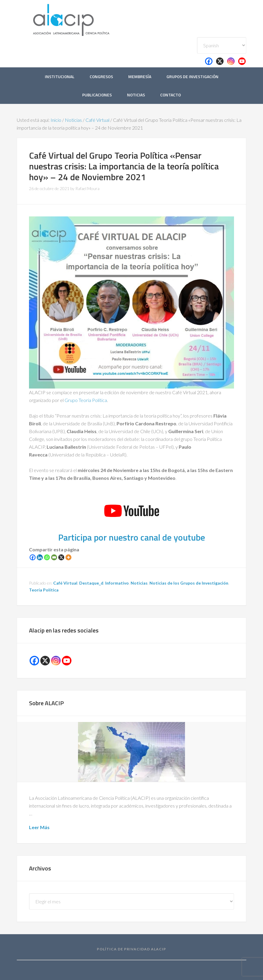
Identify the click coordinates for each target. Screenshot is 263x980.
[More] (68, 557)
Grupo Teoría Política (86, 400)
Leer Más (39, 827)
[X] (61, 557)
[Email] (54, 557)
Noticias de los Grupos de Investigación (189, 583)
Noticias (139, 583)
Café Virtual (65, 583)
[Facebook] (33, 557)
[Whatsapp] (47, 557)
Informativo (117, 583)
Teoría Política (44, 590)
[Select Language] (222, 45)
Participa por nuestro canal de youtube (132, 537)
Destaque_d (91, 583)
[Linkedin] (40, 557)
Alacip (85, 19)
